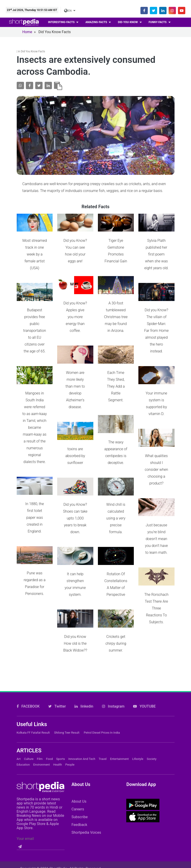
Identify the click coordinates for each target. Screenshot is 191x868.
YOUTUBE (144, 660)
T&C (168, 828)
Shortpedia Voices (86, 786)
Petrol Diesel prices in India (102, 686)
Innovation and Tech (82, 712)
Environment (42, 718)
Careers (78, 763)
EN (68, 11)
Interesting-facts (62, 22)
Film (40, 712)
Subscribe (79, 770)
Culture (29, 712)
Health (58, 718)
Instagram (113, 660)
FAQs (113, 828)
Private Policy (141, 828)
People (70, 718)
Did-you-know (128, 22)
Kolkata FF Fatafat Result (33, 686)
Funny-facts (158, 22)
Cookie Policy (86, 828)
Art (19, 712)
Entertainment (119, 712)
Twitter (57, 660)
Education (23, 718)
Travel (103, 712)
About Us (79, 755)
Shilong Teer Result (67, 686)
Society (151, 712)
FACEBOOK (28, 660)
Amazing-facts (97, 22)
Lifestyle (138, 712)
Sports (61, 712)
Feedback (79, 778)
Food (49, 712)
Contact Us (53, 828)
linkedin (84, 660)
